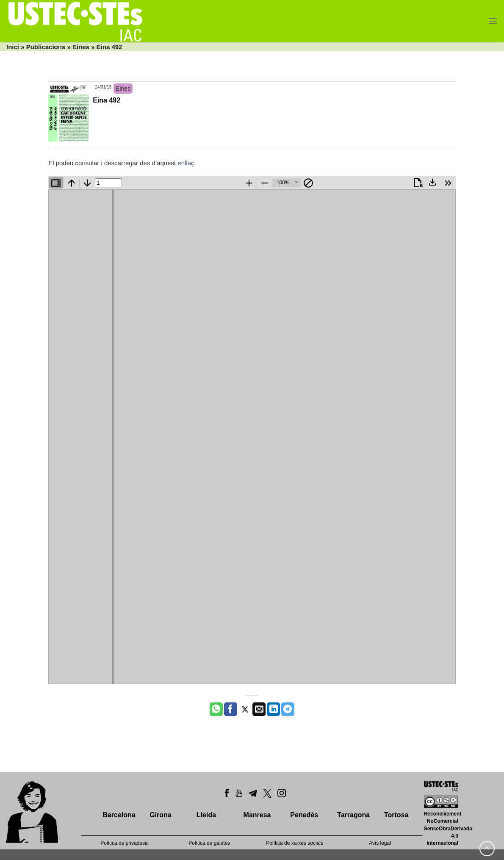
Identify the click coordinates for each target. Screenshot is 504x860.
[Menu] (493, 21)
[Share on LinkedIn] (273, 709)
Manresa (257, 815)
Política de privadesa (124, 843)
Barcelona (119, 815)
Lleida (206, 815)
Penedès (304, 815)
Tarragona (353, 815)
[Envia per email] (259, 709)
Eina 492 (107, 100)
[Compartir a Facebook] (231, 709)
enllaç (186, 163)
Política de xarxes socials (295, 843)
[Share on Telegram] (288, 709)
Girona (161, 815)
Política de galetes (209, 843)
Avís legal (380, 843)
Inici (13, 47)
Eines (81, 47)
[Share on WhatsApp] (216, 709)
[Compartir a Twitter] (245, 709)
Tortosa (396, 815)
